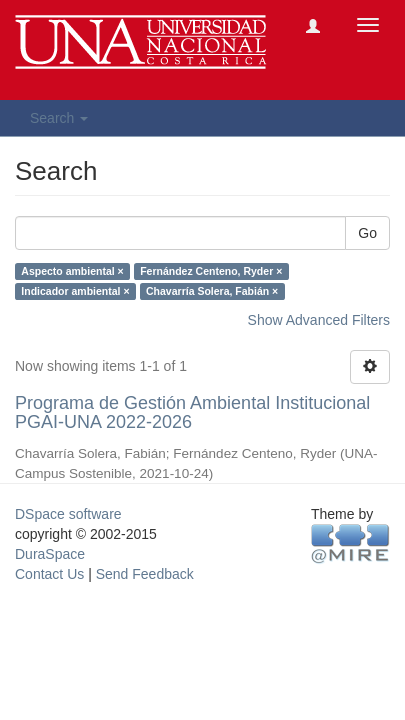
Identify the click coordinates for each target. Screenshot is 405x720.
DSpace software (68, 514)
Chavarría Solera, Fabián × (212, 291)
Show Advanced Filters (319, 320)
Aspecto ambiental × (72, 271)
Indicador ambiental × (75, 291)
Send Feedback (145, 574)
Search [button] (59, 118)
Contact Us (49, 574)
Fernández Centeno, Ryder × (211, 271)
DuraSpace (50, 554)
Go (367, 233)
